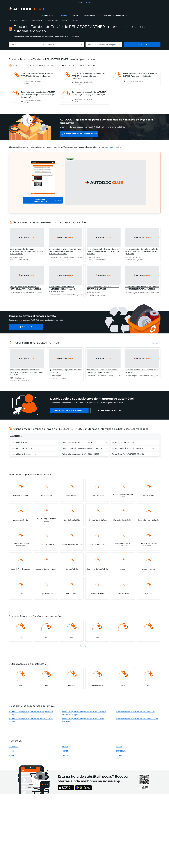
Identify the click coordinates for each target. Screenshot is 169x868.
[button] (91, 15)
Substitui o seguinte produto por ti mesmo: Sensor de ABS (137, 719)
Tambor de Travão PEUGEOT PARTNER (81, 134)
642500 (11, 751)
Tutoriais (23, 20)
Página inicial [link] (13, 20)
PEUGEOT (65, 20)
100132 (65, 755)
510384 (11, 755)
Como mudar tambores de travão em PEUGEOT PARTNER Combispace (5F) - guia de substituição (89, 76)
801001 (65, 747)
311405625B (121, 751)
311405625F (13, 747)
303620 (119, 747)
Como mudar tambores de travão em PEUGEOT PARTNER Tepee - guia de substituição (140, 75)
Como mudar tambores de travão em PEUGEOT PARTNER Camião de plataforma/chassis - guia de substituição (38, 95)
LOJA (80, 2)
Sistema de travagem (36, 20)
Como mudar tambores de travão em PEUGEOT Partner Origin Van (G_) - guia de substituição (89, 93)
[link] (48, 15)
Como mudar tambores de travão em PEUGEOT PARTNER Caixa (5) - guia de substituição (38, 75)
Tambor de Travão (52, 20)
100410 (119, 755)
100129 (65, 751)
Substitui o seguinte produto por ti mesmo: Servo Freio (136, 712)
